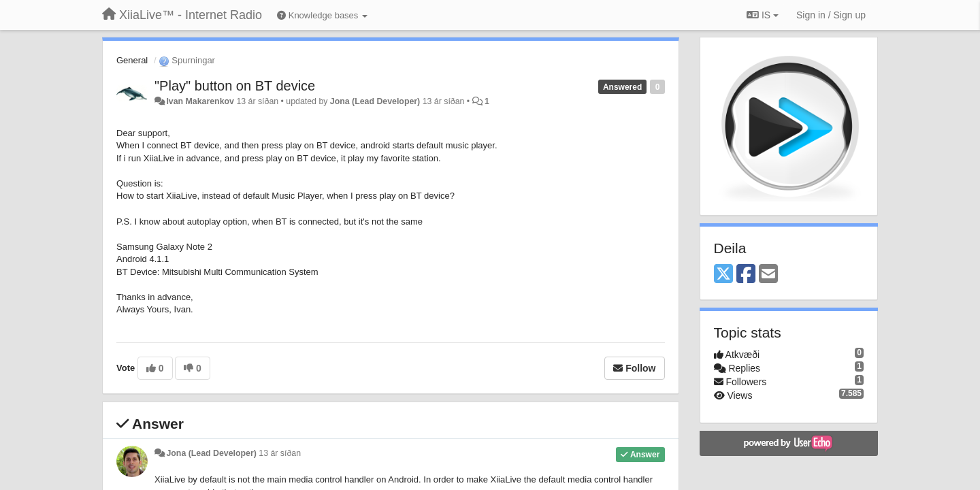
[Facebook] (746, 275)
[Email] (768, 275)
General (132, 60)
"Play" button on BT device (235, 86)
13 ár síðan (280, 453)
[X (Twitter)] (723, 275)
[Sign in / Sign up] (831, 15)
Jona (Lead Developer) (375, 101)
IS (763, 15)
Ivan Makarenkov (200, 101)
